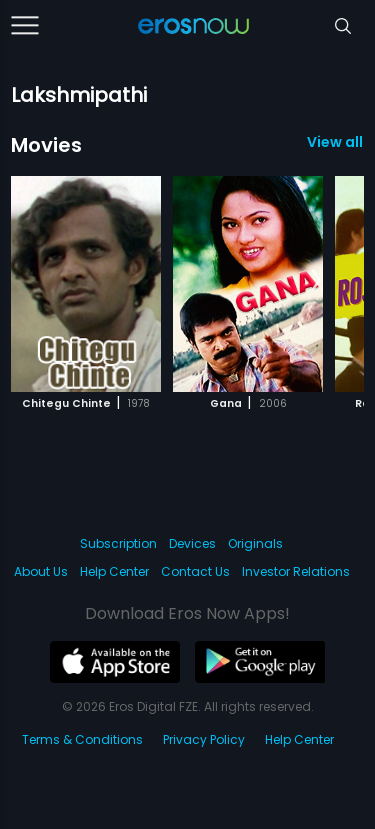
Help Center (114, 571)
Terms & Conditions (82, 739)
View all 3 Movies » (335, 142)
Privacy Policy (204, 739)
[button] (316, 281)
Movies (46, 145)
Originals (255, 543)
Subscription (118, 543)
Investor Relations (296, 571)
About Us (41, 571)
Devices (192, 543)
